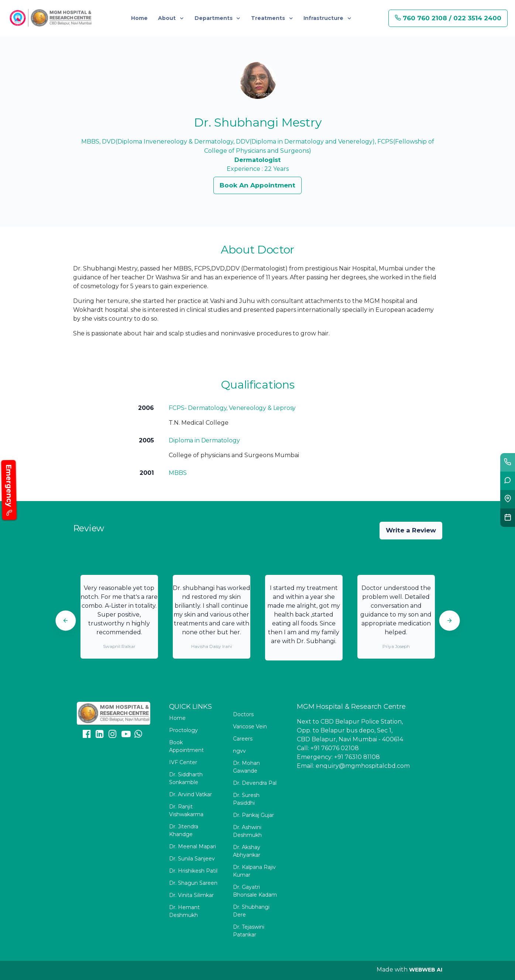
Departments (214, 18)
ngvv (239, 751)
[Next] (449, 620)
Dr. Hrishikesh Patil (193, 871)
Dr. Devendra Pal (255, 783)
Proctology (183, 730)
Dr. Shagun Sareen (193, 883)
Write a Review (411, 530)
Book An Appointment (257, 185)
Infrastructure (324, 18)
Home (139, 18)
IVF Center (183, 762)
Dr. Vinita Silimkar (191, 895)
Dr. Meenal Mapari (193, 846)
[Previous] (66, 620)
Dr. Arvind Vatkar (190, 794)
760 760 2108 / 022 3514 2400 (448, 18)
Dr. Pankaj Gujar (253, 815)
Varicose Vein (250, 727)
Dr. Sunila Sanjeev (192, 859)
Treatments (269, 18)
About (168, 18)
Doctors (243, 714)
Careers (243, 739)
